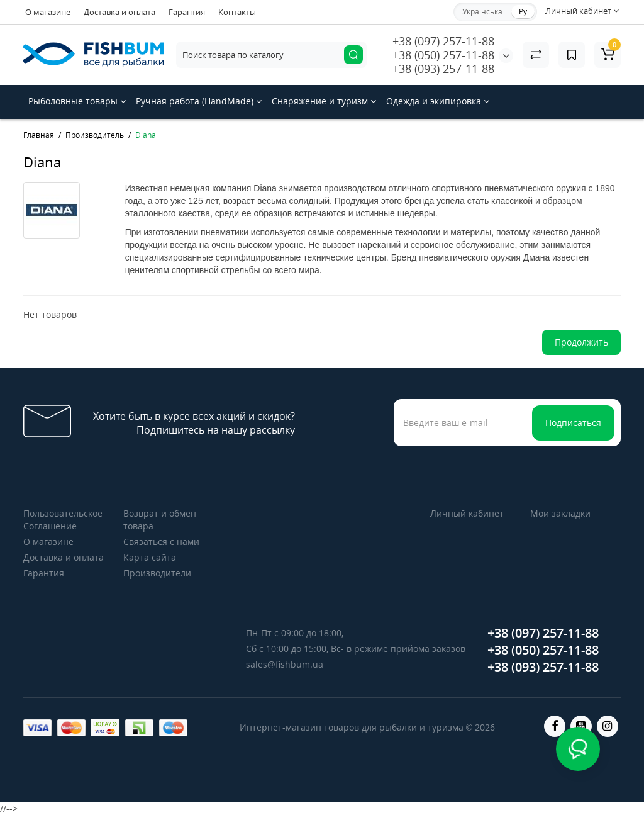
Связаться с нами (161, 542)
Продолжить (581, 342)
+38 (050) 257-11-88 (443, 55)
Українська (482, 12)
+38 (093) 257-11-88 (443, 69)
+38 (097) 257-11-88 (443, 41)
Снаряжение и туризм (324, 101)
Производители (157, 573)
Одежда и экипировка (438, 101)
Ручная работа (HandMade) (199, 101)
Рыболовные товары (77, 101)
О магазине (48, 12)
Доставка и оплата (119, 12)
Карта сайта (150, 557)
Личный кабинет (467, 513)
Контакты (237, 12)
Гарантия (187, 12)
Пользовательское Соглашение (63, 520)
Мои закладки (560, 513)
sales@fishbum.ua (285, 664)
